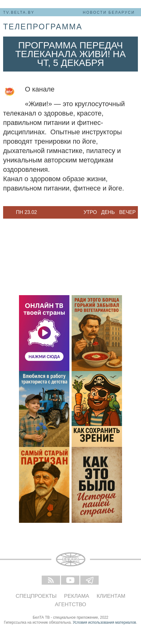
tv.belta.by (19, 12)
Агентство (70, 604)
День (108, 212)
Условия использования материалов (104, 622)
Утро (90, 212)
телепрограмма (43, 27)
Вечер (127, 212)
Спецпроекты (36, 596)
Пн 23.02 (26, 212)
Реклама (77, 596)
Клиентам (111, 596)
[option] (26, 212)
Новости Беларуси (109, 12)
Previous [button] (6, 212)
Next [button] (47, 212)
